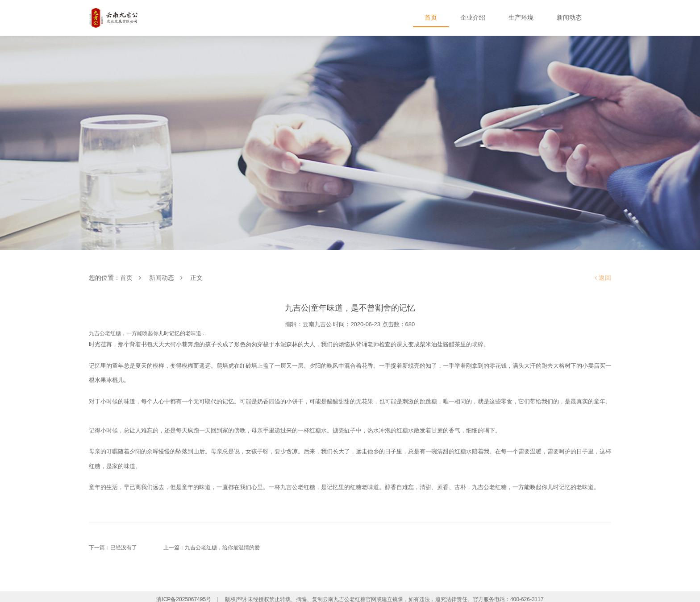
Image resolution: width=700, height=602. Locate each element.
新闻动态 (162, 278)
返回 (603, 278)
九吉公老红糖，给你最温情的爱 (222, 548)
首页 (126, 278)
